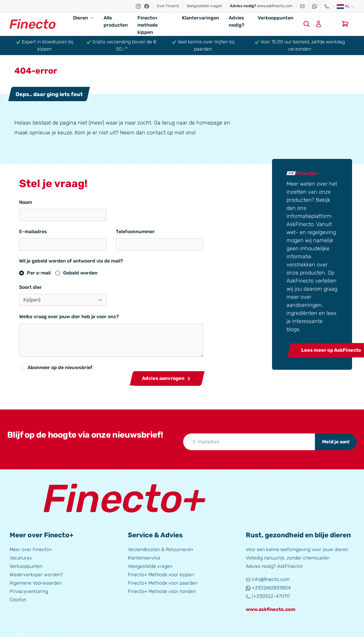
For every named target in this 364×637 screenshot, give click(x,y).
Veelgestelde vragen (204, 6)
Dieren (84, 18)
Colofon (18, 600)
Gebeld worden (80, 273)
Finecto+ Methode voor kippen (161, 575)
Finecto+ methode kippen (148, 25)
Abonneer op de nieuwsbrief (60, 367)
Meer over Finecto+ (31, 549)
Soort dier (31, 287)
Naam (26, 202)
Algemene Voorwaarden (36, 583)
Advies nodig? (236, 21)
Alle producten (116, 21)
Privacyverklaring (29, 591)
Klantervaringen (201, 18)
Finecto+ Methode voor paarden (163, 583)
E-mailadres (33, 232)
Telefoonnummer (117, 232)
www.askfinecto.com (261, 6)
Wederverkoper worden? (36, 575)
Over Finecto (168, 6)
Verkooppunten (276, 18)
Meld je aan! (336, 442)
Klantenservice (144, 558)
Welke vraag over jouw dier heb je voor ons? (69, 317)
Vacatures (21, 558)
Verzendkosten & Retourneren (160, 549)
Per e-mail (39, 273)
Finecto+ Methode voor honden (162, 591)
